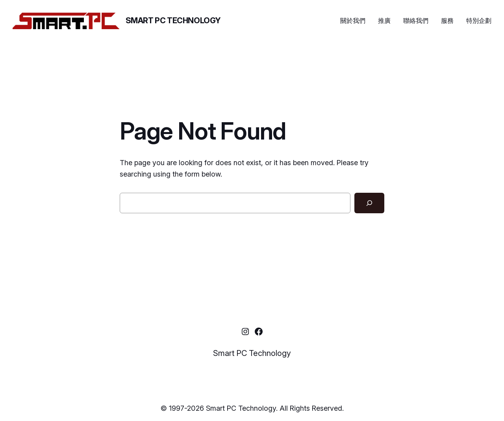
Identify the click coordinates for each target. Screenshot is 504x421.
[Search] (369, 203)
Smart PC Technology (173, 20)
